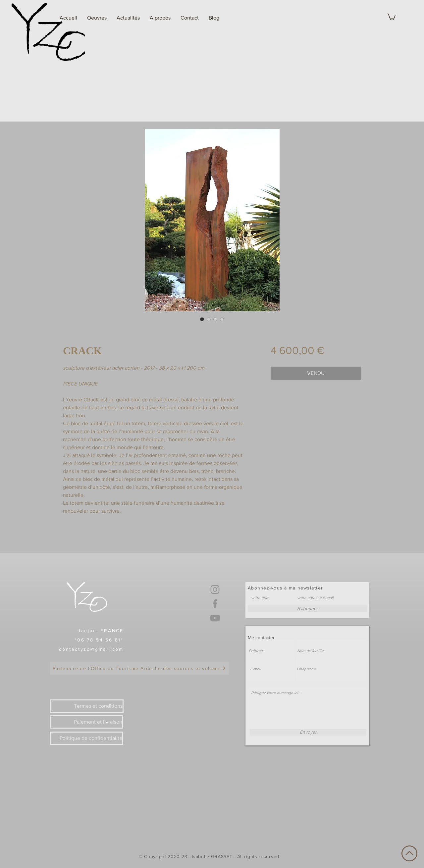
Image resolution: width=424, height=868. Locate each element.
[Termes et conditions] (87, 706)
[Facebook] (215, 604)
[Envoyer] (308, 732)
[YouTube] (215, 618)
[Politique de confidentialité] (86, 738)
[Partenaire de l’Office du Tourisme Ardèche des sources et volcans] (139, 668)
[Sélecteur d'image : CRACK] (202, 319)
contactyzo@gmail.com (91, 649)
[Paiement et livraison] (86, 722)
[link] (391, 17)
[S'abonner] (308, 609)
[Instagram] (215, 589)
